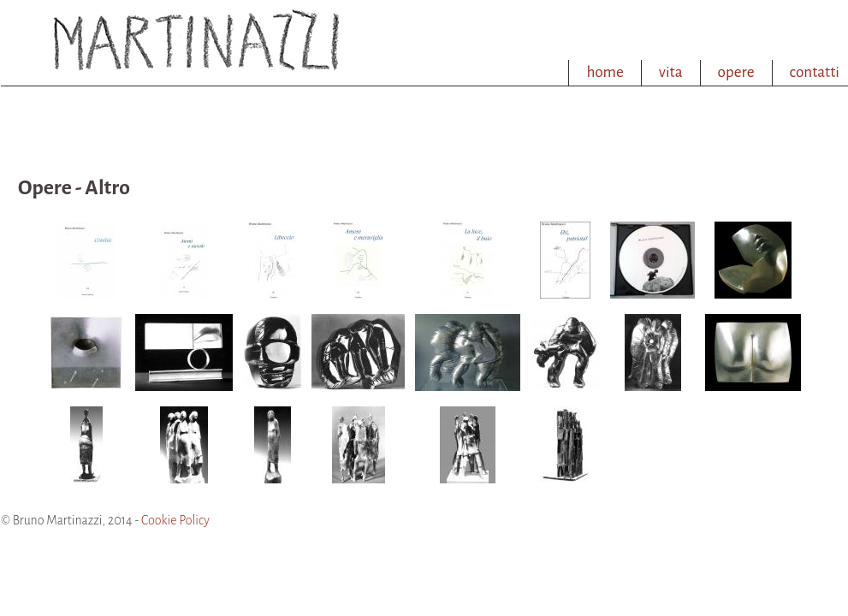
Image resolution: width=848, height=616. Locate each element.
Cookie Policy (175, 520)
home (605, 72)
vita (671, 72)
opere (736, 72)
